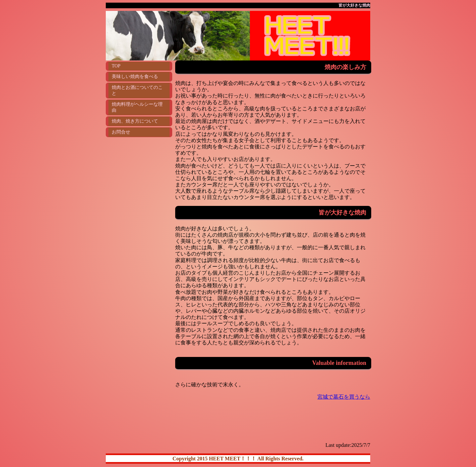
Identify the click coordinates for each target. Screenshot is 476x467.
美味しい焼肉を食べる (135, 77)
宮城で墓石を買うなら (344, 397)
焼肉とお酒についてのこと (137, 90)
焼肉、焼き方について (135, 121)
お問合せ (121, 132)
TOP (116, 66)
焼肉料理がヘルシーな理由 (137, 107)
